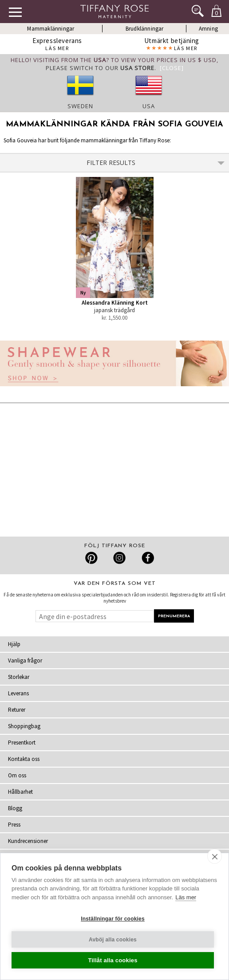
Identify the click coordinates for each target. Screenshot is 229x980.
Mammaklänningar (51, 29)
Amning (208, 29)
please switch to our (100, 68)
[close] (215, 856)
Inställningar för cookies (113, 919)
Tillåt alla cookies (113, 960)
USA (149, 106)
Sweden (80, 106)
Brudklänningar (145, 29)
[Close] (172, 68)
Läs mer (186, 897)
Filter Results (156, 163)
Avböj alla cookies (113, 940)
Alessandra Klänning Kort (115, 303)
